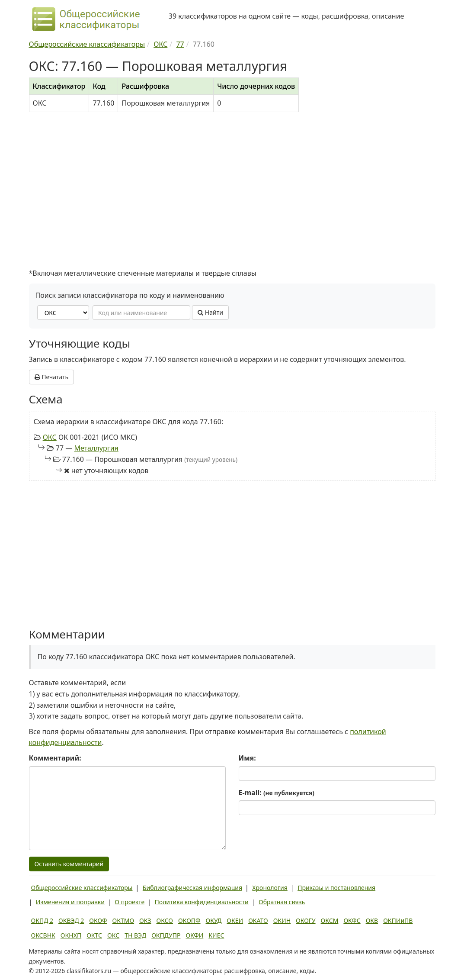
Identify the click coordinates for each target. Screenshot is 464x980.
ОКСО (165, 920)
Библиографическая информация (192, 888)
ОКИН (282, 920)
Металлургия (96, 448)
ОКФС (352, 920)
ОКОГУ (306, 920)
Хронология (270, 888)
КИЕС (216, 935)
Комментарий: (55, 758)
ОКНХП (71, 935)
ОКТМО (123, 920)
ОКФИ (194, 935)
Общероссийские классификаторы (82, 888)
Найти (210, 312)
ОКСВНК (43, 935)
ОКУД (214, 920)
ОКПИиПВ (398, 920)
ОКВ (372, 920)
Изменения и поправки (70, 902)
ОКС (50, 437)
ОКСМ (330, 920)
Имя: (247, 758)
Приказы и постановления (336, 888)
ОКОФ (98, 920)
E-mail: (277, 793)
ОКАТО (258, 920)
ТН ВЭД (135, 935)
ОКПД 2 (42, 920)
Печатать (52, 377)
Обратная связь (282, 902)
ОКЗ (145, 920)
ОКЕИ (235, 920)
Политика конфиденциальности (202, 902)
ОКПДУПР (166, 935)
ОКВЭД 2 (71, 920)
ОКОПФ (189, 920)
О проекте (130, 902)
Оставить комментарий (69, 864)
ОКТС (94, 935)
